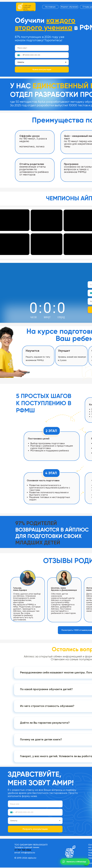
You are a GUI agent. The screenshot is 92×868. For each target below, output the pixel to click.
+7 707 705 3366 (23, 850)
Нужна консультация (42, 69)
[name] (42, 48)
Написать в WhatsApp (74, 862)
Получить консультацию (35, 829)
